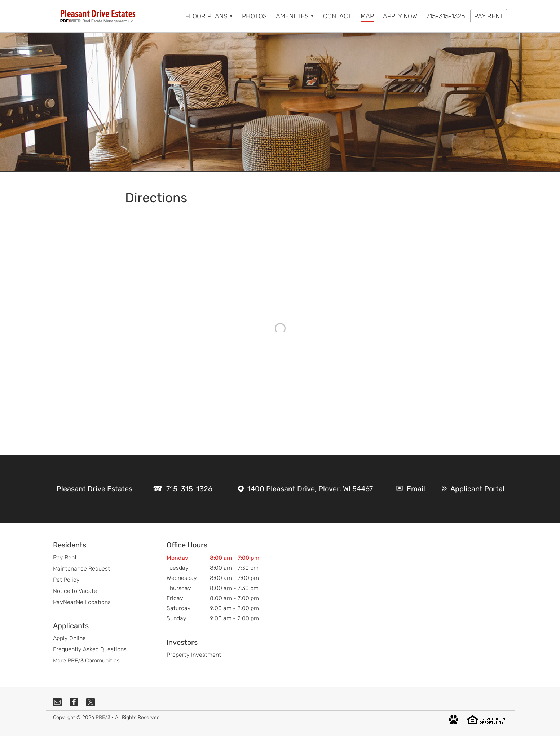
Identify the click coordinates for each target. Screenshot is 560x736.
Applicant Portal (477, 489)
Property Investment (194, 655)
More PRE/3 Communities (86, 660)
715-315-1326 (189, 489)
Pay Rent (65, 557)
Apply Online (69, 638)
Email (416, 489)
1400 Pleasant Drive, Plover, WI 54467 (310, 489)
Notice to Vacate (75, 591)
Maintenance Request (81, 569)
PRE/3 (103, 717)
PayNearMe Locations (82, 602)
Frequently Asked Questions (90, 649)
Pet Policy (66, 580)
